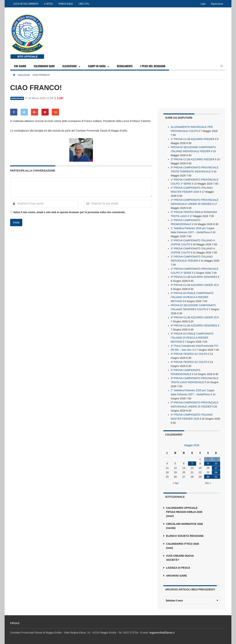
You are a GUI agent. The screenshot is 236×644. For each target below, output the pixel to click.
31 (216, 477)
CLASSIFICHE (70, 66)
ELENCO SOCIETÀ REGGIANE (185, 536)
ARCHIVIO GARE (177, 576)
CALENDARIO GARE (44, 66)
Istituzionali (24, 75)
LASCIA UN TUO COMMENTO (26, 4)
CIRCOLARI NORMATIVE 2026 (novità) (185, 526)
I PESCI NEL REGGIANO (153, 66)
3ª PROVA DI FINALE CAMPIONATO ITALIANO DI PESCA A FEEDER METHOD (192, 338)
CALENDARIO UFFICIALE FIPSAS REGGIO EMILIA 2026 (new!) (184, 512)
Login (203, 4)
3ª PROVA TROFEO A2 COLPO (189, 354)
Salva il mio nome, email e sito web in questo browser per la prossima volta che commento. (69, 212)
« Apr (176, 483)
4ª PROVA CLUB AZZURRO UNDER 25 (194, 317)
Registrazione (217, 4)
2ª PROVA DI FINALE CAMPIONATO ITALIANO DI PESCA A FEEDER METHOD (192, 297)
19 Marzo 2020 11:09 (39, 98)
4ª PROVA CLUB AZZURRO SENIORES (194, 325)
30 (208, 477)
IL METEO (48, 4)
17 (216, 468)
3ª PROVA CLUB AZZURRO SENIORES (194, 277)
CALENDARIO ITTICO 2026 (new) (183, 546)
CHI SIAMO (20, 66)
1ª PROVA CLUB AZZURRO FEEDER (193, 139)
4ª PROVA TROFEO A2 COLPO (189, 362)
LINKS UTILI (84, 4)
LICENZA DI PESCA (178, 568)
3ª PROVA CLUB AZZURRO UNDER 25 (194, 285)
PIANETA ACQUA (66, 4)
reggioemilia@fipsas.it (162, 633)
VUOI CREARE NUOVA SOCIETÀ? (180, 558)
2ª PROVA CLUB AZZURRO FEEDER (193, 159)
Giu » (208, 483)
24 (216, 472)
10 (216, 463)
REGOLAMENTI (125, 66)
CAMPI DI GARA (97, 66)
